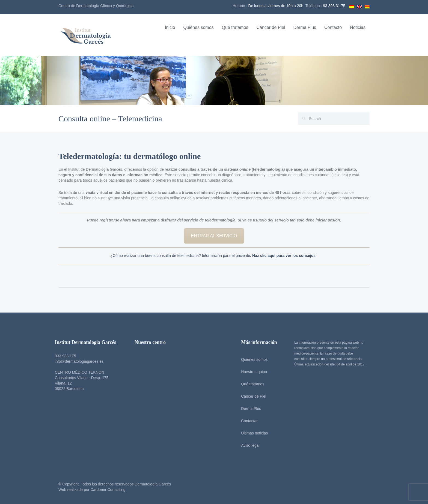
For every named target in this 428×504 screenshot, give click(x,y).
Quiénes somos (198, 27)
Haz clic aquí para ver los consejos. (285, 256)
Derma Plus (305, 27)
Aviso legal (249, 445)
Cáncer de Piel (271, 27)
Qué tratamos (235, 27)
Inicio (170, 27)
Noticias (358, 27)
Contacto (333, 27)
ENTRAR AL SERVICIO (214, 236)
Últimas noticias (253, 433)
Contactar (248, 421)
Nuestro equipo (253, 372)
